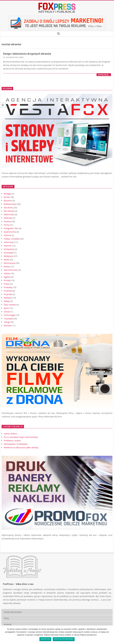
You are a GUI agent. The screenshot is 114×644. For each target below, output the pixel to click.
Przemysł (8, 291)
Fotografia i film (11, 228)
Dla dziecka (9, 211)
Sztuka (7, 312)
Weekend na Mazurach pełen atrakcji (21, 447)
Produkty (8, 287)
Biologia (8, 194)
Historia (7, 235)
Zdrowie (8, 325)
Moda (6, 260)
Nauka (7, 266)
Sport (6, 308)
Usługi (7, 322)
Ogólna (7, 277)
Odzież (7, 273)
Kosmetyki (9, 253)
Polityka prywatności (64, 639)
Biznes (7, 197)
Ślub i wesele (10, 305)
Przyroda (8, 294)
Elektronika (9, 214)
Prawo (7, 284)
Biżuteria (8, 201)
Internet (8, 246)
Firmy (21, 57)
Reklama (8, 298)
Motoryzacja (10, 263)
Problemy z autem (12, 441)
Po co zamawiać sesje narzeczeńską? (21, 437)
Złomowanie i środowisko (16, 444)
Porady (7, 280)
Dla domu (8, 208)
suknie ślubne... (11, 434)
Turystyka (8, 319)
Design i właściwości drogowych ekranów (27, 54)
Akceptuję (45, 639)
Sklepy (7, 301)
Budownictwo (12, 57)
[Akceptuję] (110, 635)
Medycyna (9, 256)
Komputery (9, 249)
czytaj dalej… (104, 75)
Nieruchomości (11, 270)
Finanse (7, 221)
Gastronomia (10, 232)
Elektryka (8, 218)
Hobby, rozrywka (12, 239)
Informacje (9, 242)
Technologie (9, 315)
